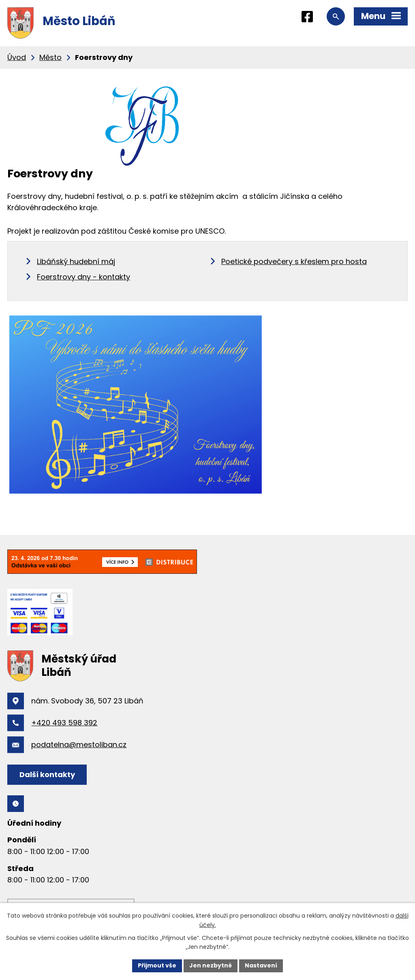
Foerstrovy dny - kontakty (83, 277)
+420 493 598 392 (64, 723)
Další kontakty (47, 774)
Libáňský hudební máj (76, 261)
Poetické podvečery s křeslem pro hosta (294, 261)
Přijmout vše (157, 965)
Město (50, 57)
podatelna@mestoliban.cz (79, 745)
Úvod (17, 57)
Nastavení (261, 965)
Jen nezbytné (211, 965)
